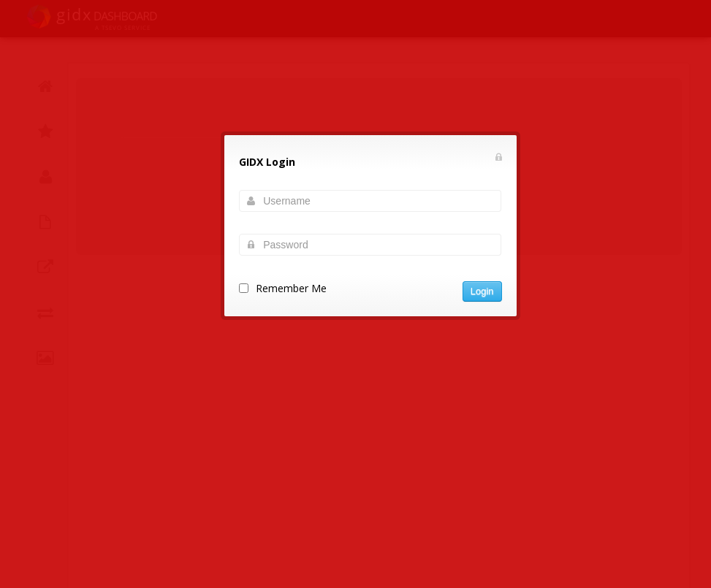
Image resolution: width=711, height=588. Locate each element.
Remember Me (291, 288)
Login (482, 291)
